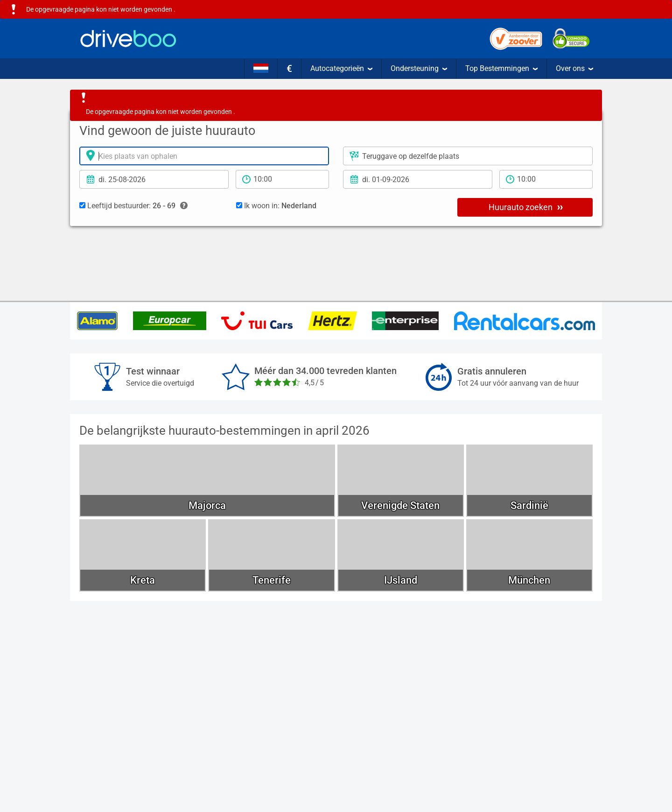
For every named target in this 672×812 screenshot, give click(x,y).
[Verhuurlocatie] (204, 156)
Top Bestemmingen (501, 68)
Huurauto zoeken (526, 207)
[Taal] (261, 69)
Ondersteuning (419, 68)
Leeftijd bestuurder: (133, 206)
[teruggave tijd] (546, 179)
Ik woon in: (276, 206)
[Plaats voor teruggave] (468, 156)
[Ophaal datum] (154, 179)
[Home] (128, 39)
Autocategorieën (341, 68)
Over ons (574, 68)
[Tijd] (282, 179)
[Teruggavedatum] (418, 179)
